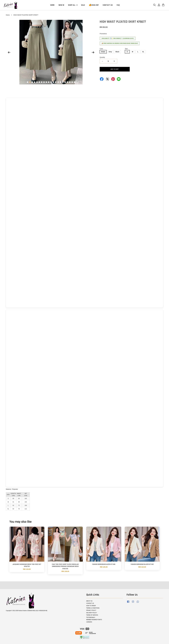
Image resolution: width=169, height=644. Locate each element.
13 (56, 82)
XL (143, 52)
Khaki (103, 52)
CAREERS (89, 622)
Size (126, 49)
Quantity (102, 57)
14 (58, 82)
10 (49, 82)
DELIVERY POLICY (92, 613)
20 (72, 82)
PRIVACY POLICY (91, 610)
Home (8, 15)
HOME (52, 5)
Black (117, 52)
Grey (110, 52)
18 (67, 82)
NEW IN (61, 5)
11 (51, 82)
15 (60, 82)
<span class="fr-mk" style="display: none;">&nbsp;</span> (84, 203)
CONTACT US (108, 5)
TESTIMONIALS (91, 617)
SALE (83, 5)
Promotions (103, 34)
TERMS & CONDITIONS (93, 608)
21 (75, 82)
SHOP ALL (73, 5)
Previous (9, 52)
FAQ (118, 5)
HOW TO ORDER (91, 606)
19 (70, 82)
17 (65, 82)
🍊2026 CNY (94, 5)
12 (53, 82)
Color (101, 49)
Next (93, 52)
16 (63, 82)
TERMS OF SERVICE (92, 615)
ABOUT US (89, 601)
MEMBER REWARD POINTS (94, 620)
